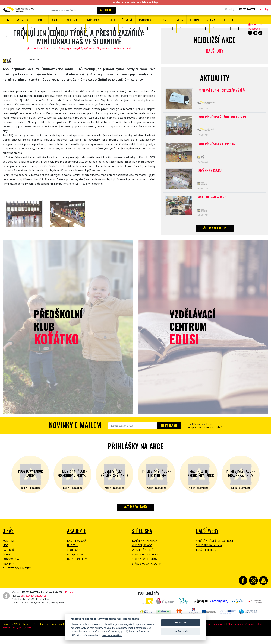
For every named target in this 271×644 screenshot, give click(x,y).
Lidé (5, 554)
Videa (180, 20)
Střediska (142, 540)
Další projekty (77, 568)
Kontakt (211, 20)
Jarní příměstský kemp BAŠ (217, 148)
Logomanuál (11, 568)
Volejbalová (75, 563)
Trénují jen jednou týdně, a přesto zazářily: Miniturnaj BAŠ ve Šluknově (94, 48)
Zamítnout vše (181, 631)
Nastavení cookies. (112, 635)
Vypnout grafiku (254, 633)
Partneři (9, 559)
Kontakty (264, 9)
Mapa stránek (235, 633)
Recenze (195, 20)
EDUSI (112, 20)
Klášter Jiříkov (142, 554)
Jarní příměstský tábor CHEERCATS (223, 119)
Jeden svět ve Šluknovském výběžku (223, 91)
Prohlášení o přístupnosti (212, 633)
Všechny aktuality (215, 237)
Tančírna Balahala (145, 550)
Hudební (73, 554)
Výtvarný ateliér (143, 559)
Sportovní (74, 559)
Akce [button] (55, 20)
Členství (8, 563)
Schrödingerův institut (40, 48)
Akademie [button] (72, 20)
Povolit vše (181, 623)
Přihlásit (169, 434)
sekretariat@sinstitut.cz (33, 604)
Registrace (254, 29)
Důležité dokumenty (17, 577)
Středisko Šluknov (144, 568)
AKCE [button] (40, 20)
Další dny (215, 51)
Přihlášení (255, 24)
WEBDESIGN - (17, 636)
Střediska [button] (93, 20)
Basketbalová (77, 550)
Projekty (9, 573)
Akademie (76, 540)
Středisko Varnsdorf (146, 573)
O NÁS (8, 540)
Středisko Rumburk (145, 563)
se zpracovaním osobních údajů (205, 436)
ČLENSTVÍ (127, 20)
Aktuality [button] (22, 20)
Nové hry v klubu (210, 176)
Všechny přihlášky (135, 516)
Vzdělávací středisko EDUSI (214, 550)
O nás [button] (164, 20)
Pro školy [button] (145, 20)
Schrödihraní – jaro (213, 204)
